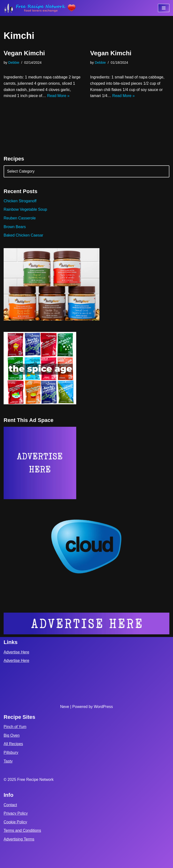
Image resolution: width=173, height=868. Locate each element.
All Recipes (13, 744)
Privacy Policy (16, 813)
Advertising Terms (19, 839)
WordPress (103, 707)
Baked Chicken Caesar (23, 235)
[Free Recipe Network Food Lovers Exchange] (40, 8)
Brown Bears (15, 227)
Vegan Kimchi (24, 53)
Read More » (58, 96)
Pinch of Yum (15, 727)
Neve (64, 707)
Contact (10, 805)
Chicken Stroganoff (20, 201)
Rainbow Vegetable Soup (25, 209)
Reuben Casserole (20, 218)
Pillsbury (11, 752)
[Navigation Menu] (164, 8)
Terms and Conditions (22, 830)
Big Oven (12, 735)
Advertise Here (16, 652)
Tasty (8, 761)
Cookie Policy (15, 822)
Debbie (14, 63)
